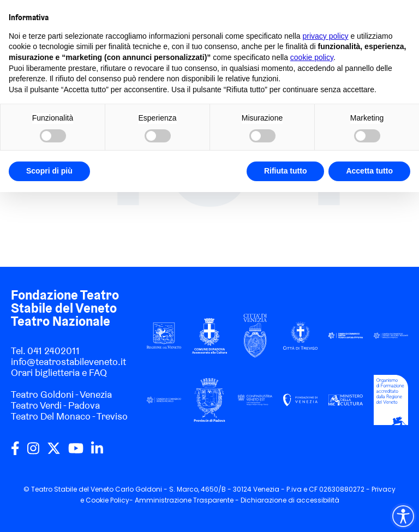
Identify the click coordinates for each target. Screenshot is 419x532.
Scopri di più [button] (49, 171)
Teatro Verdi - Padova (55, 405)
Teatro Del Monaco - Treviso (69, 416)
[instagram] (33, 452)
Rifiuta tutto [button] (286, 171)
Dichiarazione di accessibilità (290, 500)
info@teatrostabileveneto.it (68, 361)
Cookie (97, 500)
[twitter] (54, 452)
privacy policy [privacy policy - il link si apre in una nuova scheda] (326, 36)
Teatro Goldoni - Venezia (61, 394)
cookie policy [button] (312, 57)
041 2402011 (53, 351)
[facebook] (15, 452)
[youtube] (76, 452)
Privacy (384, 489)
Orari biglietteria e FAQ (59, 372)
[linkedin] (97, 452)
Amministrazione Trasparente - (188, 500)
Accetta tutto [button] (369, 171)
